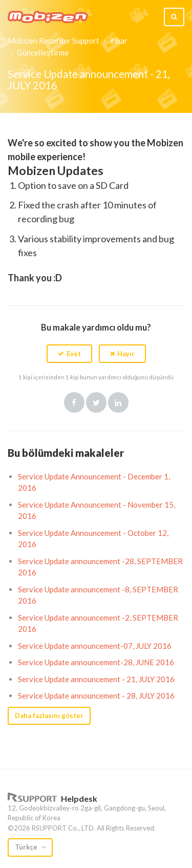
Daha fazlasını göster (49, 716)
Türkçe (27, 847)
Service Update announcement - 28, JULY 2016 (96, 696)
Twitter (96, 402)
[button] (69, 354)
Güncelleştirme (43, 52)
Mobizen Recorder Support (54, 41)
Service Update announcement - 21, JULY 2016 (96, 679)
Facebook (74, 402)
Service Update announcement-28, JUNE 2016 (96, 662)
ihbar (119, 41)
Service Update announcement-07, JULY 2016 (95, 646)
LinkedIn (118, 402)
